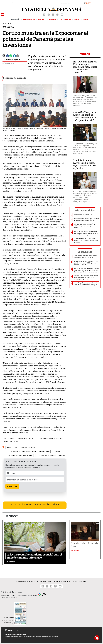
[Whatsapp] (11, 56)
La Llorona (42, 19)
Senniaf (77, 19)
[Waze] (44, 595)
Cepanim (86, 19)
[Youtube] (62, 14)
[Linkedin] (14, 56)
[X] (49, 14)
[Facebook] (53, 14)
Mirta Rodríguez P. (13, 60)
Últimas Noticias (29, 19)
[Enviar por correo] (18, 56)
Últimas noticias (85, 211)
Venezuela (52, 19)
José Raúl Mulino (65, 19)
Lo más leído (85, 252)
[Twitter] (4, 56)
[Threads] (44, 14)
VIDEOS (85, 54)
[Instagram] (58, 14)
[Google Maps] (40, 595)
